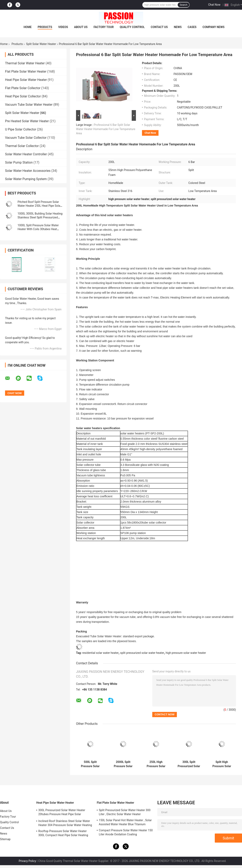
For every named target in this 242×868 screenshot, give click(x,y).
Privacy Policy (27, 861)
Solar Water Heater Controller (26, 154)
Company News (213, 27)
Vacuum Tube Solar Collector (26, 138)
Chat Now (214, 5)
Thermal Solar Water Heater (25, 63)
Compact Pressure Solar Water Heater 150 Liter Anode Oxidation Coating (126, 832)
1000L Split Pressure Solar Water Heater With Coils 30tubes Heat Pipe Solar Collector (38, 229)
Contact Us (159, 27)
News (178, 27)
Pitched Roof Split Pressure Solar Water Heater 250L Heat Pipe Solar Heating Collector (39, 206)
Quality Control (132, 27)
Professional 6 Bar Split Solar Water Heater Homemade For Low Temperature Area (106, 129)
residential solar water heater (101, 653)
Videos (63, 27)
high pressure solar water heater (186, 653)
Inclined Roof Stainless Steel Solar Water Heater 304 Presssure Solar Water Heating (65, 823)
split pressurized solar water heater (142, 653)
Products (45, 27)
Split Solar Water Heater (41, 44)
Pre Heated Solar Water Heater (27, 121)
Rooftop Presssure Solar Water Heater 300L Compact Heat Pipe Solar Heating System (63, 834)
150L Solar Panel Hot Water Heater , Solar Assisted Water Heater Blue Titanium (125, 822)
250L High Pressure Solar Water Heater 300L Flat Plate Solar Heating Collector (156, 764)
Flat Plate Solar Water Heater (26, 71)
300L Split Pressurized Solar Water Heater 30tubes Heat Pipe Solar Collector (189, 764)
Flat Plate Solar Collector (23, 88)
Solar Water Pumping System (26, 179)
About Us (81, 27)
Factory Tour (104, 27)
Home (28, 27)
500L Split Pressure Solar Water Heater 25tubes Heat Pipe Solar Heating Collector (90, 764)
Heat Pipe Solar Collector (23, 96)
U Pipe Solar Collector (21, 129)
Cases (192, 27)
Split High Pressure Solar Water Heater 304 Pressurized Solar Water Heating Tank (222, 764)
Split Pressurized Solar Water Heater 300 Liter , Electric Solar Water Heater (125, 812)
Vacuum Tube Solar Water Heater (29, 105)
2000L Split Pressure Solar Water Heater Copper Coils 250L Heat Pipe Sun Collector (123, 764)
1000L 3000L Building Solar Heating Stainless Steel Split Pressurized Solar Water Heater (40, 217)
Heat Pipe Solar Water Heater (26, 80)
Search (184, 5)
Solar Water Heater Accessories (28, 171)
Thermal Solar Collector (22, 146)
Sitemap (5, 839)
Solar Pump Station (19, 162)
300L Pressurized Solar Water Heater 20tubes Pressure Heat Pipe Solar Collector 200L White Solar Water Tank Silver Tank (63, 813)
